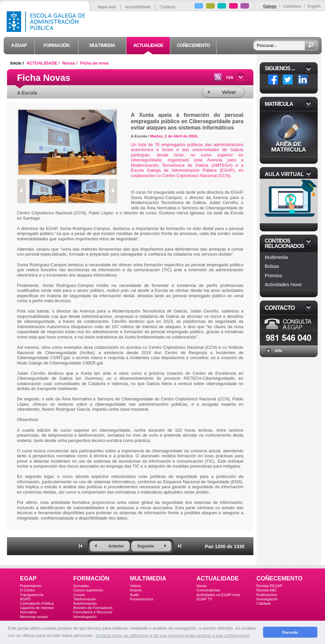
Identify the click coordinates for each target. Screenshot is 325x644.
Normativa (28, 612)
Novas (202, 586)
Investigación (267, 599)
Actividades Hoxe (283, 285)
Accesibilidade (138, 7)
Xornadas (81, 586)
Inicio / (18, 63)
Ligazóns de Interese (37, 608)
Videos (135, 586)
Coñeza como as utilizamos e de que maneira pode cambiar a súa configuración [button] (173, 636)
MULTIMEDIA (148, 578)
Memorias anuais (34, 617)
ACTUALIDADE (218, 578)
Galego (270, 6)
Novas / (70, 63)
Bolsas (272, 266)
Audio (135, 595)
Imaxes (136, 590)
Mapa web (107, 7)
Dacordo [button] (290, 632)
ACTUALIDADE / (44, 63)
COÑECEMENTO (279, 578)
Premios (274, 276)
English (314, 6)
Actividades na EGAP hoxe (218, 595)
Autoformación (85, 603)
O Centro (27, 590)
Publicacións (267, 595)
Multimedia (276, 257)
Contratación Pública (37, 603)
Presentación (31, 586)
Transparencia (32, 595)
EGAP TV (204, 599)
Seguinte (146, 546)
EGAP (28, 578)
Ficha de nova (94, 63)
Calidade (264, 603)
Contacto (167, 7)
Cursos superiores (88, 590)
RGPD (25, 599)
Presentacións (142, 599)
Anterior (116, 546)
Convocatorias (208, 590)
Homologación (85, 617)
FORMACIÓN (91, 578)
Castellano (292, 6)
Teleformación (85, 599)
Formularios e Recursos (93, 612)
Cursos (79, 595)
